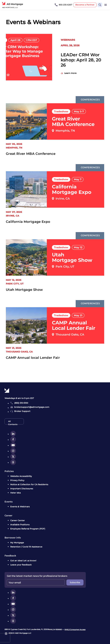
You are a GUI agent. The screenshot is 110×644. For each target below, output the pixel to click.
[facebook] (13, 439)
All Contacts (13, 422)
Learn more (70, 73)
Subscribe (75, 582)
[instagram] (13, 451)
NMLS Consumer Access (75, 630)
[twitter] (13, 456)
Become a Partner (85, 5)
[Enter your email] (36, 582)
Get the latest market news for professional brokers (37, 576)
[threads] (13, 462)
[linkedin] (13, 434)
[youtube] (13, 445)
